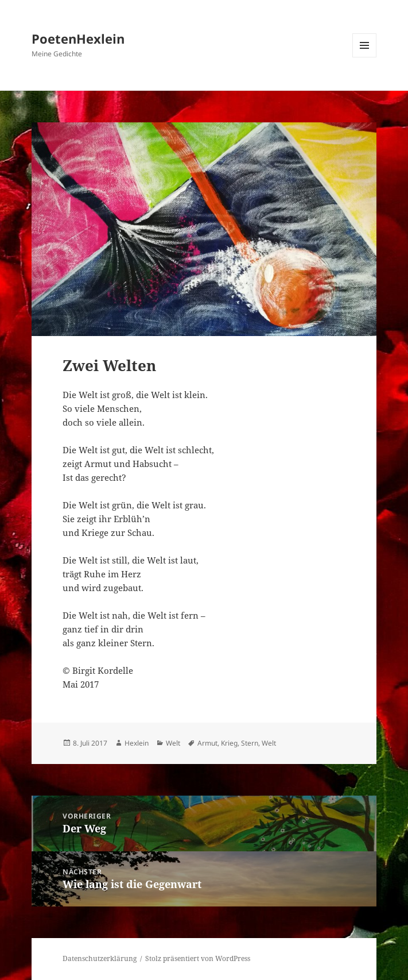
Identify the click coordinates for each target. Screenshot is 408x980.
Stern (250, 743)
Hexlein (137, 743)
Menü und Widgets (365, 57)
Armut (207, 743)
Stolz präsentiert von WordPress (198, 958)
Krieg (229, 743)
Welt (173, 743)
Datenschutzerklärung (100, 958)
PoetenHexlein (78, 38)
